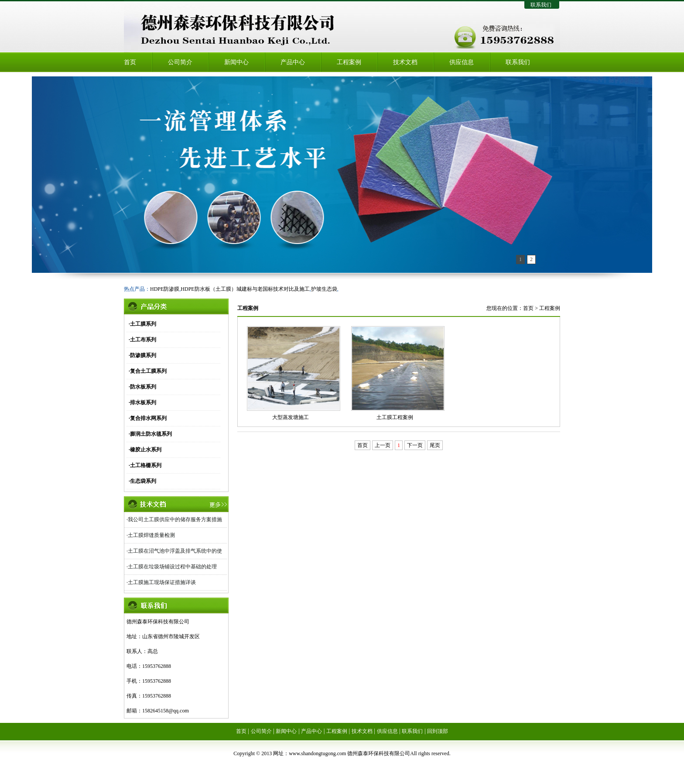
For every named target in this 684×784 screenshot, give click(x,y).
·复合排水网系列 (148, 418)
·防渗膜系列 (142, 355)
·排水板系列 (142, 402)
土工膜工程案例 (395, 417)
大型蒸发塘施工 (291, 417)
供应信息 (462, 62)
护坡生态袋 (324, 289)
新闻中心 (236, 62)
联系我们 (541, 5)
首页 (130, 62)
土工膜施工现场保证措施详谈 (162, 582)
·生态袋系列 (142, 481)
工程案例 (349, 62)
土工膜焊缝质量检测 (151, 535)
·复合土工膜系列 (148, 371)
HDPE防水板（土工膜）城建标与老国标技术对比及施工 (245, 289)
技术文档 (405, 62)
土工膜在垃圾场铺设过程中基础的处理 (172, 567)
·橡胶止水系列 (145, 450)
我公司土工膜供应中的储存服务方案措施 (175, 519)
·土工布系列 (142, 340)
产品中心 (293, 62)
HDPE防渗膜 (165, 289)
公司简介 (180, 62)
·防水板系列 (142, 387)
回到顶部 (438, 731)
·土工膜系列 (142, 324)
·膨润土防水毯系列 (150, 434)
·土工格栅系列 (145, 465)
